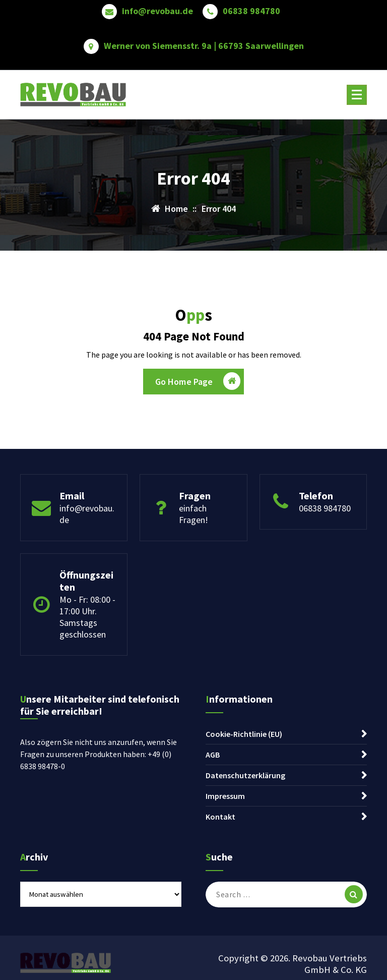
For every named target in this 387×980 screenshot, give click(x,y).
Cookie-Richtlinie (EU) (244, 734)
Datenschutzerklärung (245, 775)
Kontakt (220, 817)
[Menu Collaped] (357, 95)
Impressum (225, 796)
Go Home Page (198, 381)
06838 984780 (251, 11)
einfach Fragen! (193, 514)
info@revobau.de (157, 11)
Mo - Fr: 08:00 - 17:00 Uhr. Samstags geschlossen (87, 617)
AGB (213, 755)
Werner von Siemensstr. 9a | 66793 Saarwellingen (204, 46)
